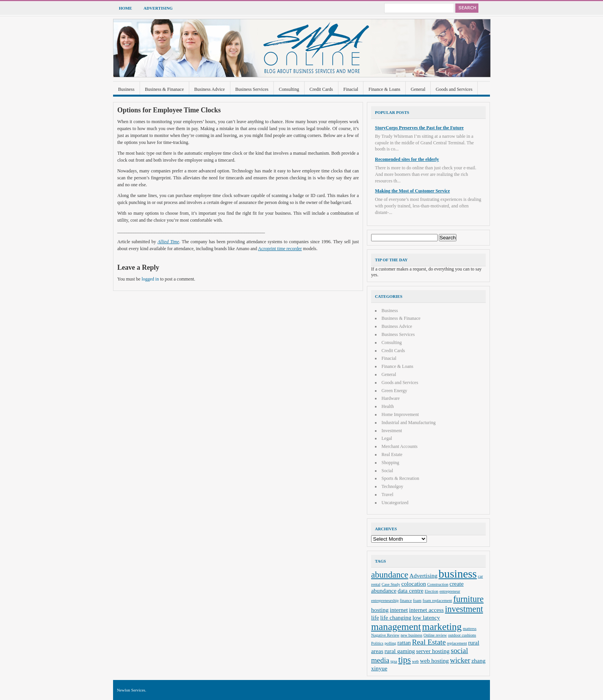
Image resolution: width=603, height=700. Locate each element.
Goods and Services (454, 89)
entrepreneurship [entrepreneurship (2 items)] (385, 601)
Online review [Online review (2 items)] (435, 635)
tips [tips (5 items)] (405, 660)
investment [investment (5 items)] (464, 609)
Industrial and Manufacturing (409, 423)
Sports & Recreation (400, 478)
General (418, 89)
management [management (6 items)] (396, 626)
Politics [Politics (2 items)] (377, 643)
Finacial (351, 89)
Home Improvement (400, 414)
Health (388, 406)
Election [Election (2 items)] (431, 591)
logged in (150, 279)
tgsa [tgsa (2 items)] (394, 661)
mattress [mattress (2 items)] (470, 629)
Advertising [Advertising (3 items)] (424, 576)
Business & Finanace (164, 89)
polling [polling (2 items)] (390, 643)
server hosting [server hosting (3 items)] (433, 651)
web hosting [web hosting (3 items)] (434, 661)
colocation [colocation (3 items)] (414, 584)
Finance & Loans (384, 89)
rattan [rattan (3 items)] (404, 642)
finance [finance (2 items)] (406, 601)
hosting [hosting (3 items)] (380, 610)
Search (467, 8)
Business (126, 89)
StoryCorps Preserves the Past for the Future (419, 128)
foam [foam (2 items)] (417, 601)
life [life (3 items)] (375, 617)
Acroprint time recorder (280, 249)
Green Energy (394, 391)
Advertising (158, 8)
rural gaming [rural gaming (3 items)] (400, 651)
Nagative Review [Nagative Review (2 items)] (385, 635)
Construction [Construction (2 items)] (438, 584)
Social (387, 471)
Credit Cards (321, 89)
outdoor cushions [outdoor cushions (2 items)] (462, 635)
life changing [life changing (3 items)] (396, 617)
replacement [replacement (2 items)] (457, 643)
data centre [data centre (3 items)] (411, 591)
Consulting (289, 89)
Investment (392, 431)
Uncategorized (395, 503)
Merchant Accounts (400, 446)
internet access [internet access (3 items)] (426, 610)
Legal (387, 438)
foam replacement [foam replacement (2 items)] (437, 601)
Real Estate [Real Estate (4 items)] (429, 642)
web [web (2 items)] (415, 661)
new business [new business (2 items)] (412, 635)
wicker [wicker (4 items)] (460, 660)
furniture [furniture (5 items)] (469, 599)
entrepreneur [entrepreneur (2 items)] (450, 591)
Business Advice (210, 89)
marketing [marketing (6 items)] (442, 626)
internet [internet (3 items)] (399, 610)
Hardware (391, 398)
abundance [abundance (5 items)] (390, 575)
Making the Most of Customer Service (412, 191)
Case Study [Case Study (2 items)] (391, 584)
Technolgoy (392, 486)
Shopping (390, 463)
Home (125, 8)
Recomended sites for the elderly (407, 159)
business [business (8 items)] (457, 574)
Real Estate (392, 454)
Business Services (252, 89)
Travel (387, 495)
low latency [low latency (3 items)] (426, 617)
